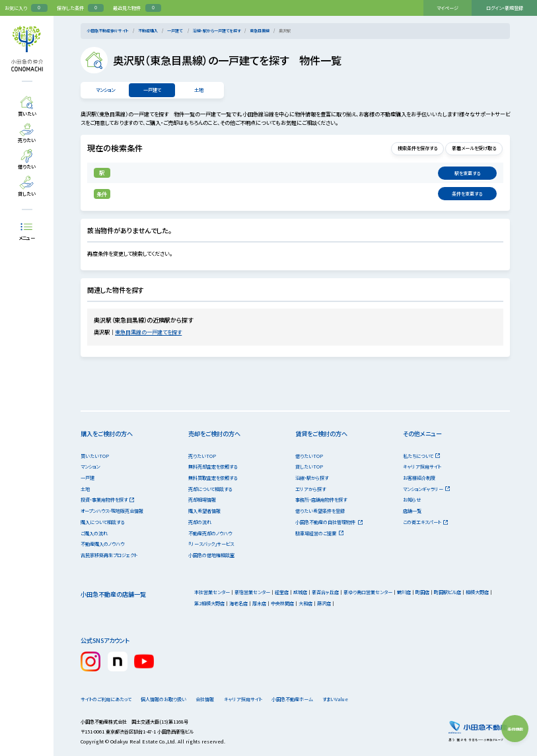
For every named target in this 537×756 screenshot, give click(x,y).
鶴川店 (404, 592)
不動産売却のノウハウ (210, 533)
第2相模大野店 (209, 603)
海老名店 (238, 603)
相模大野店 (477, 592)
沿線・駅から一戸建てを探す (217, 31)
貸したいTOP (309, 467)
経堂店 (282, 592)
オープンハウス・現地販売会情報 (112, 511)
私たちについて (422, 456)
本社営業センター (212, 592)
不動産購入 (148, 31)
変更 (467, 173)
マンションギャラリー (427, 489)
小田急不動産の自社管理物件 (329, 522)
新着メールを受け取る (471, 148)
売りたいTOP (202, 456)
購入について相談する (102, 522)
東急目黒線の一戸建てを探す (152, 332)
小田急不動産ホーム (310, 699)
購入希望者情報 (204, 511)
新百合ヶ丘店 (325, 592)
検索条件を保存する (407, 148)
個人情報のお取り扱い (167, 699)
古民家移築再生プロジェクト (109, 555)
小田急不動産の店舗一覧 (113, 594)
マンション (105, 90)
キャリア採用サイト (422, 467)
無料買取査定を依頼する (213, 478)
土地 (199, 90)
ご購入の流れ (94, 533)
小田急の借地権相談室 (211, 555)
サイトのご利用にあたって (106, 699)
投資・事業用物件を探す (108, 500)
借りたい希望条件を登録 (320, 511)
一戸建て (175, 31)
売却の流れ (200, 522)
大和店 (305, 603)
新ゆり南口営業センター (368, 592)
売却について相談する (210, 489)
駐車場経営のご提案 (319, 533)
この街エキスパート (426, 522)
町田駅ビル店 (448, 592)
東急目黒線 (260, 31)
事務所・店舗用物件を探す (321, 500)
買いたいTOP (95, 456)
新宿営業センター (252, 592)
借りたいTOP (309, 456)
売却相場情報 (202, 500)
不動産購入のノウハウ (102, 544)
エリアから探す (310, 489)
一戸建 (88, 478)
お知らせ (412, 500)
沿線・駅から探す (312, 478)
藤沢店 (324, 603)
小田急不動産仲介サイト (108, 31)
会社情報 (216, 699)
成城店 (300, 592)
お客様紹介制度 (419, 478)
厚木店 (259, 603)
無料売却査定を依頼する (213, 467)
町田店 (422, 592)
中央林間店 (282, 603)
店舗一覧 (412, 511)
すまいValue (360, 699)
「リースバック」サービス (211, 544)
